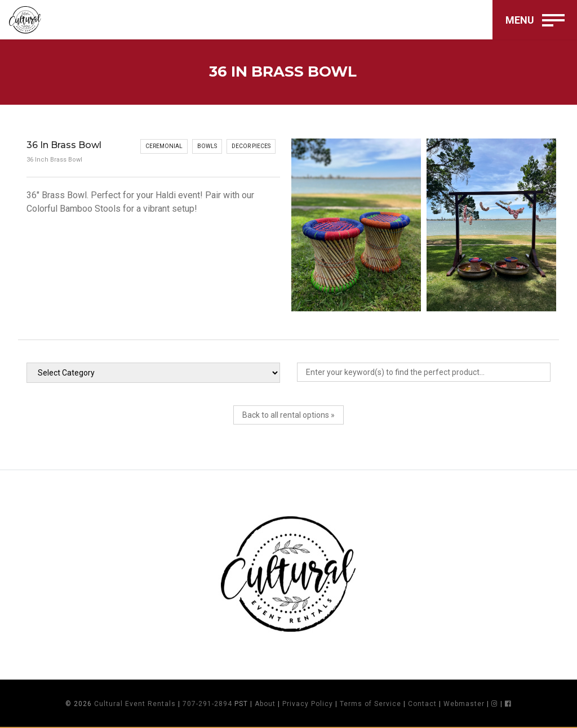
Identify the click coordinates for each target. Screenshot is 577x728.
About (265, 704)
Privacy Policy (308, 704)
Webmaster (464, 704)
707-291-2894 (207, 704)
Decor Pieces (251, 146)
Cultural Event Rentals (135, 704)
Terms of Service (370, 704)
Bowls (207, 146)
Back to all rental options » (288, 415)
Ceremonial (164, 146)
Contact (422, 704)
